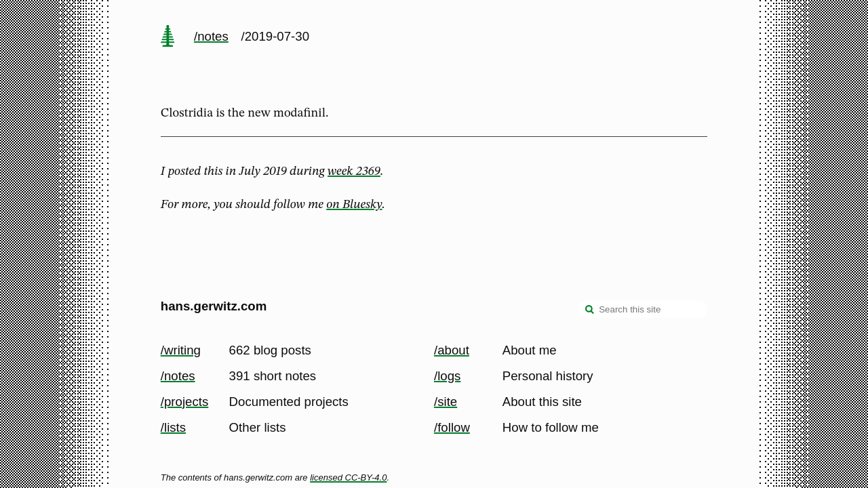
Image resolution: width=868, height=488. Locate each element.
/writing (181, 350)
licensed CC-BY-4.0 (348, 477)
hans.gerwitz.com (214, 306)
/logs (447, 376)
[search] (590, 310)
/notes (211, 36)
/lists (173, 427)
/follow (452, 427)
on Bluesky (354, 205)
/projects (185, 402)
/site (446, 402)
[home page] (167, 37)
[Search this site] (643, 309)
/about (452, 350)
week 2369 (354, 171)
